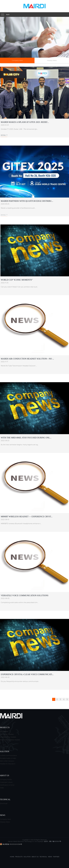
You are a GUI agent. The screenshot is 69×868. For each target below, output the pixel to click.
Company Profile (6, 779)
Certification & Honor (7, 785)
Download (4, 803)
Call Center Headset (7, 734)
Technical (43, 857)
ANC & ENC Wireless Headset (10, 740)
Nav (8, 15)
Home (12, 857)
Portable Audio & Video (8, 758)
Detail (4, 137)
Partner (56, 857)
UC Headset (4, 732)
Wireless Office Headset (8, 737)
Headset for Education (8, 764)
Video (2, 788)
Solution (27, 857)
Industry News (52, 60)
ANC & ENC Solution (7, 761)
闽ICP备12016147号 (55, 841)
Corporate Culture (6, 782)
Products (19, 857)
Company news (17, 60)
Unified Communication (8, 756)
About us (35, 857)
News (50, 857)
